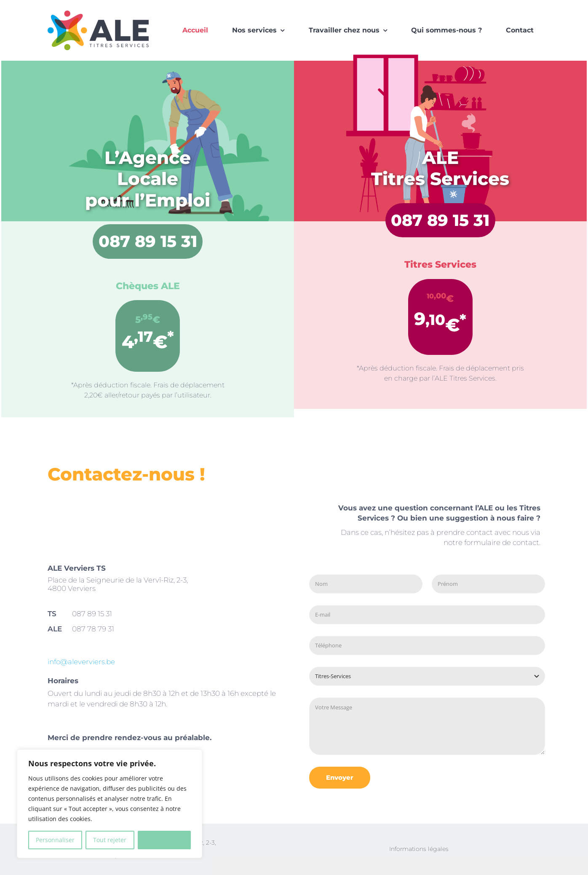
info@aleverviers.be (81, 662)
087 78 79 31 (93, 629)
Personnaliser (55, 840)
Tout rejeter (110, 840)
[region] (110, 804)
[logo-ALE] (98, 13)
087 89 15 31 (148, 241)
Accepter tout (164, 840)
